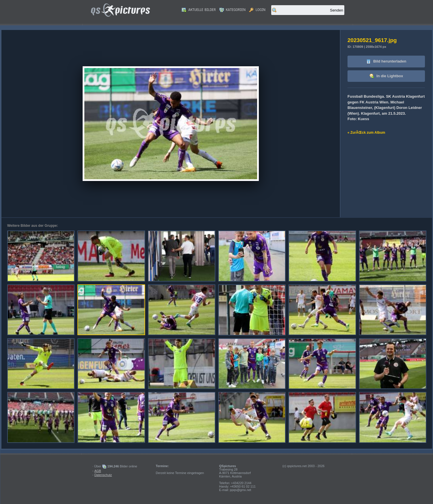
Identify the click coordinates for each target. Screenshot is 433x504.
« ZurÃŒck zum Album (366, 133)
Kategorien (233, 10)
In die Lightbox (386, 76)
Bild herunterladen (386, 62)
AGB (98, 471)
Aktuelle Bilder (199, 10)
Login (257, 10)
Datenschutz (103, 475)
